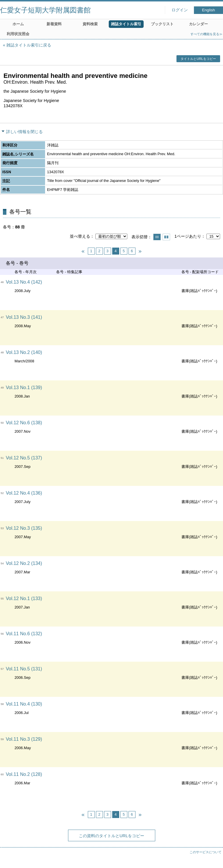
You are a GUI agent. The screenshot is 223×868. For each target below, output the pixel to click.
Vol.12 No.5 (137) (24, 458)
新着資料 (54, 24)
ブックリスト (162, 24)
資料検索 (90, 24)
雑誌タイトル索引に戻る (29, 45)
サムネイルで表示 (166, 237)
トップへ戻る (213, 858)
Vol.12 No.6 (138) (24, 423)
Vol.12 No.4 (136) (24, 493)
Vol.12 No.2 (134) (24, 563)
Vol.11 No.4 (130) (24, 704)
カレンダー (198, 24)
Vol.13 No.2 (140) (24, 352)
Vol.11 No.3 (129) (24, 739)
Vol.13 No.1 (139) (24, 388)
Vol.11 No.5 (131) (24, 669)
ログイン (180, 10)
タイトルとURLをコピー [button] (198, 59)
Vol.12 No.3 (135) (24, 528)
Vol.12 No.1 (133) (24, 598)
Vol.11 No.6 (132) (24, 634)
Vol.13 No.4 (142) (24, 282)
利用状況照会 (18, 34)
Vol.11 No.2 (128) (24, 774)
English (209, 10)
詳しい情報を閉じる (24, 132)
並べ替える (80, 236)
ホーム (18, 24)
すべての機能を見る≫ (206, 34)
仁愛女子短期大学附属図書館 (45, 10)
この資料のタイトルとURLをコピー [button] (111, 836)
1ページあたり (188, 236)
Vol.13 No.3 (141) (24, 317)
